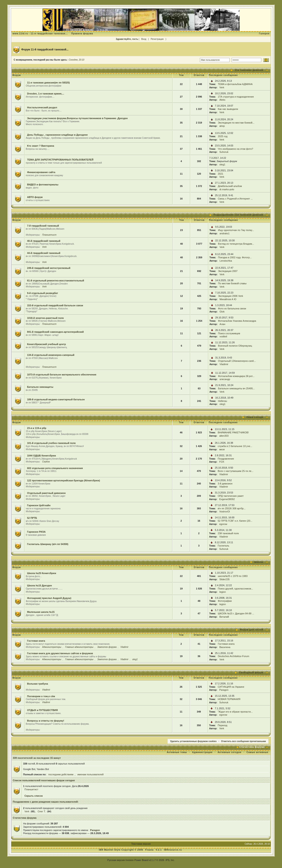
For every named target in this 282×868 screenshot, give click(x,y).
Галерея (264, 34)
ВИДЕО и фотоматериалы (43, 185)
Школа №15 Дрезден (39, 585)
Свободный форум (251, 673)
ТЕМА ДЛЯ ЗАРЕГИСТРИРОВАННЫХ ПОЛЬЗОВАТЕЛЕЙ (60, 160)
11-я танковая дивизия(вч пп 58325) (48, 83)
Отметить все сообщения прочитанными (243, 741)
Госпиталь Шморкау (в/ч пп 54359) (48, 544)
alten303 (224, 436)
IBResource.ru (173, 850)
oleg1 (222, 164)
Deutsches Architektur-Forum (234, 656)
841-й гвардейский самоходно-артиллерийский (55, 332)
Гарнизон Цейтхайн (39, 505)
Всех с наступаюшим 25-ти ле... (236, 471)
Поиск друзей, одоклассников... (236, 589)
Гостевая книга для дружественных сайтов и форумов (60, 653)
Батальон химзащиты (40, 387)
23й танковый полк (228, 533)
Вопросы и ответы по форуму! (46, 721)
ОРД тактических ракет (231, 496)
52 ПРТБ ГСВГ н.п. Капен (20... (235, 521)
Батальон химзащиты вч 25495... (237, 388)
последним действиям (61, 774)
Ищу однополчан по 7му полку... (236, 230)
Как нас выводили (228, 109)
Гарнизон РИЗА (36, 532)
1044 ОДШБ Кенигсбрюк (42, 456)
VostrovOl (224, 512)
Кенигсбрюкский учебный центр (46, 344)
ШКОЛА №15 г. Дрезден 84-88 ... (236, 613)
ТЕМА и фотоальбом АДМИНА (235, 84)
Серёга (46, 462)
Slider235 (224, 579)
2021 (221, 174)
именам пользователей (90, 774)
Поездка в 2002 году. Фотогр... (235, 257)
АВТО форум (35, 197)
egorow (223, 524)
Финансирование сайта (41, 172)
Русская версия (116, 860)
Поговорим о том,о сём (41, 696)
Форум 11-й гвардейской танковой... (45, 50)
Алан (223, 324)
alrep (222, 126)
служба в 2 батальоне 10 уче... (235, 446)
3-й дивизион (225, 484)
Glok (222, 312)
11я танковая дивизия (249, 70)
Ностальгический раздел (42, 107)
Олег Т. (42, 811)
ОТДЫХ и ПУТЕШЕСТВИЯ (42, 710)
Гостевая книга (36, 641)
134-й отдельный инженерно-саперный (51, 355)
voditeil (223, 336)
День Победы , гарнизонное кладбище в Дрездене (57, 135)
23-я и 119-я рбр (37, 428)
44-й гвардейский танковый (44, 253)
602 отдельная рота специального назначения (55, 468)
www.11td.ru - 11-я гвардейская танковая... (40, 34)
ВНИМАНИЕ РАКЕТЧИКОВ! (233, 432)
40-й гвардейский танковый (44, 241)
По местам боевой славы (232, 283)
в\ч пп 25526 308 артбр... (232, 508)
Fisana (150, 850)
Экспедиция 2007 (228, 271)
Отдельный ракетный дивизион (46, 493)
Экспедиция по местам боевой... (236, 123)
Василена (225, 647)
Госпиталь (223, 546)
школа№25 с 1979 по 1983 (233, 576)
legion (223, 592)
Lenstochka (226, 261)
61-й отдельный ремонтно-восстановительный (56, 281)
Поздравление (226, 459)
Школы (259, 562)
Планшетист (49, 235)
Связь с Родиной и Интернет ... (235, 199)
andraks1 (225, 233)
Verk (222, 87)
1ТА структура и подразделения (236, 97)
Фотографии (225, 601)
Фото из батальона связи (232, 308)
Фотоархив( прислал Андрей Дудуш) (49, 598)
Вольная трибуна (38, 684)
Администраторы (52, 647)
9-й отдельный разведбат (43, 293)
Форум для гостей (252, 630)
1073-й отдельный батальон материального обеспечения (62, 375)
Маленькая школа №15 (41, 612)
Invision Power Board (137, 860)
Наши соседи (255, 417)
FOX (222, 462)
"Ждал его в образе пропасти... (235, 712)
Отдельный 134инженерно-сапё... (237, 361)
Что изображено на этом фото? (236, 149)
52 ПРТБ (32, 518)
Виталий (224, 617)
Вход (144, 39)
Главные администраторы (79, 647)
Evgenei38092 (227, 499)
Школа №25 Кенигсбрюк (42, 573)
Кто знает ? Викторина (41, 146)
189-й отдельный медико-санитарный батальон (56, 399)
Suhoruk (224, 152)
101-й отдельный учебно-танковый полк (51, 443)
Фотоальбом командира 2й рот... (236, 376)
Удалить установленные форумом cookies (193, 741)
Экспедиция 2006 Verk (231, 296)
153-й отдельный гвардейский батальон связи (55, 305)
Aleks (222, 100)
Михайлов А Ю (228, 299)
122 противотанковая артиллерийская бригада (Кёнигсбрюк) (64, 480)
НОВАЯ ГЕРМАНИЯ (229, 699)
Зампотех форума (107, 647)
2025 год (223, 136)
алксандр (225, 379)
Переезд (222, 725)
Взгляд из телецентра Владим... (236, 244)
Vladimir (224, 364)
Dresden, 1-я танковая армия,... (46, 94)
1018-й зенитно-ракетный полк (45, 318)
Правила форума (82, 34)
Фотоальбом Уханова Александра (237, 321)
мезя (222, 449)
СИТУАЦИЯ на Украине (231, 687)
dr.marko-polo (227, 189)
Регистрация (157, 39)
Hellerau (223, 401)
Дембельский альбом (230, 186)
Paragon (224, 690)
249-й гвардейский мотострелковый (49, 268)
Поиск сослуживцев (229, 333)
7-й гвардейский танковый (43, 226)
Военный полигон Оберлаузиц (235, 346)
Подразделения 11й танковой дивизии (238, 215)
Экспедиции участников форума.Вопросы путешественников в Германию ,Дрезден (77, 118)
